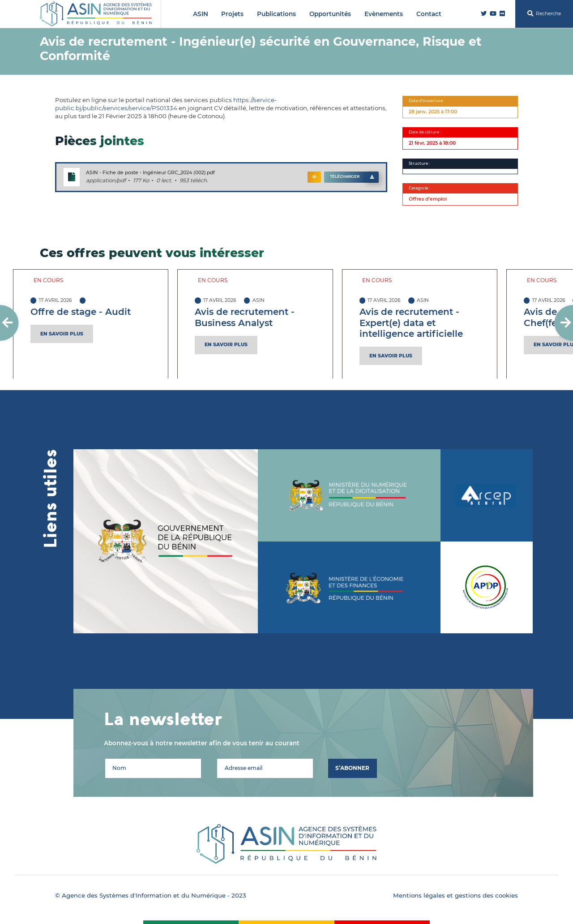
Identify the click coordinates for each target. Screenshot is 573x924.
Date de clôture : (425, 132)
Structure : (419, 163)
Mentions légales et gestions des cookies (455, 895)
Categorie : (419, 188)
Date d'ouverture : (427, 101)
